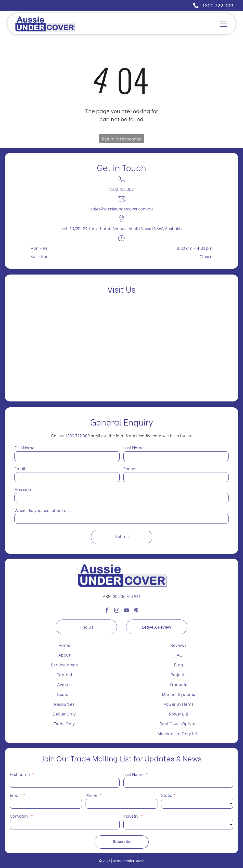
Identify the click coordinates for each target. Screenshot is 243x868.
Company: (20, 816)
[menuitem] (64, 645)
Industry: (132, 816)
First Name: (25, 448)
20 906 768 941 (127, 596)
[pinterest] (136, 614)
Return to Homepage (121, 139)
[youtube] (127, 614)
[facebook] (107, 614)
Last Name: (134, 448)
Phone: (130, 468)
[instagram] (117, 614)
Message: (23, 489)
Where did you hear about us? (43, 510)
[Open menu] (224, 24)
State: (167, 795)
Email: (20, 468)
